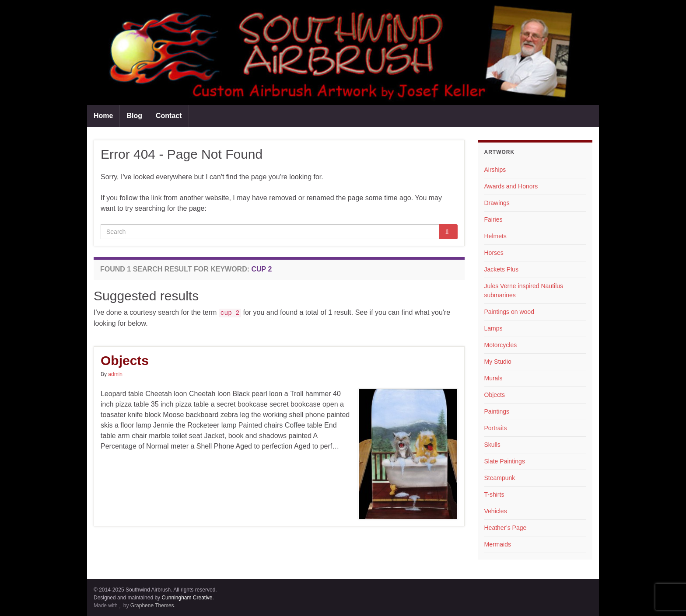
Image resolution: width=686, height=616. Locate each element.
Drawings (497, 203)
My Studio (498, 362)
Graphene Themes (152, 606)
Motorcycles (501, 345)
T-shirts (494, 494)
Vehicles (496, 511)
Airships (495, 170)
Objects (125, 360)
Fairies (493, 219)
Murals (493, 378)
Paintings (497, 411)
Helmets (495, 236)
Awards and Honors (511, 186)
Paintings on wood (509, 312)
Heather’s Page (506, 528)
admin (115, 374)
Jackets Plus (502, 269)
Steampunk (500, 478)
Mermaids (498, 544)
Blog (134, 116)
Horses (494, 253)
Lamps (493, 328)
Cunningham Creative (187, 598)
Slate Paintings (505, 461)
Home (103, 116)
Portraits (496, 428)
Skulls (492, 445)
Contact (169, 116)
